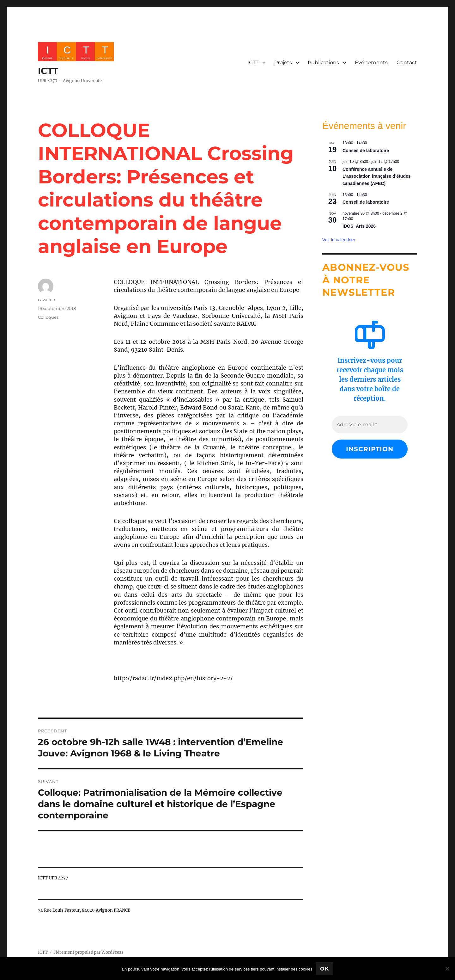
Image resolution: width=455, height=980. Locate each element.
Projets (283, 62)
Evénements (371, 62)
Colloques (48, 317)
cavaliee (46, 299)
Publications (323, 62)
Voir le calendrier (339, 240)
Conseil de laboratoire (366, 151)
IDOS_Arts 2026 (359, 226)
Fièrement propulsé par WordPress (88, 952)
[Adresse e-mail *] (370, 425)
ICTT (48, 71)
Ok (325, 969)
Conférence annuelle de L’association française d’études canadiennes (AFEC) (377, 176)
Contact (407, 62)
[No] (447, 969)
